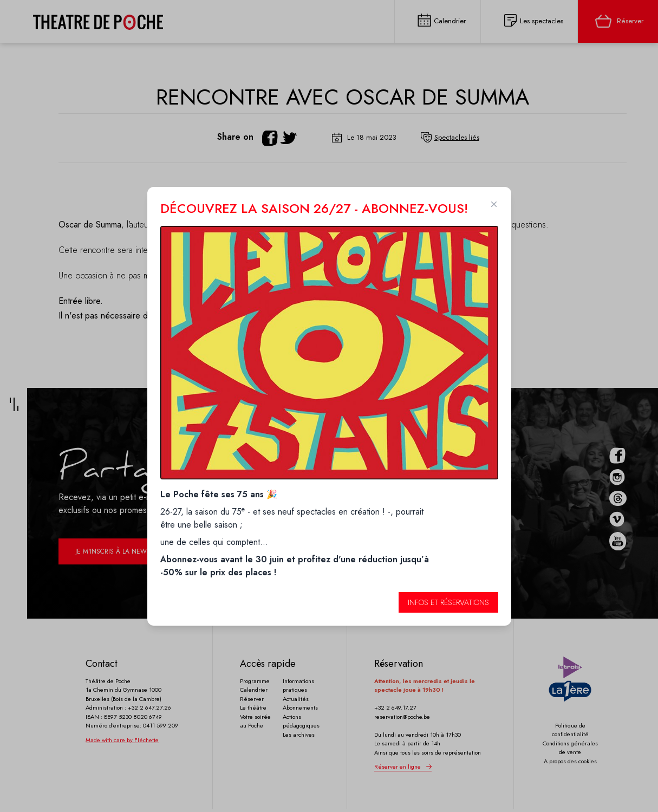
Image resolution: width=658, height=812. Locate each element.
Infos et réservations (448, 602)
